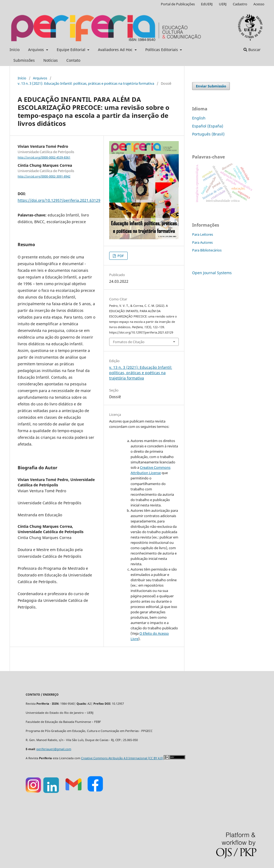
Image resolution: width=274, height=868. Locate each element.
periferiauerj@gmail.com (54, 749)
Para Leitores (203, 234)
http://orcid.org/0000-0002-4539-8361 (44, 157)
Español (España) (208, 126)
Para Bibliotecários (207, 250)
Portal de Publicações (178, 4)
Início (15, 50)
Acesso (259, 4)
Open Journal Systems (212, 273)
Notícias (51, 60)
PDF (120, 256)
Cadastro (240, 4)
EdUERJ (207, 4)
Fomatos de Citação (129, 342)
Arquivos (37, 50)
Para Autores (202, 242)
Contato (73, 60)
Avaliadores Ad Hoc (116, 50)
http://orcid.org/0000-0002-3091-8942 (44, 176)
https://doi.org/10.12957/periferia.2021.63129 (59, 200)
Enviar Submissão (211, 86)
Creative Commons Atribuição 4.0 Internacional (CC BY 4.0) (122, 758)
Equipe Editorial (72, 50)
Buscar (252, 50)
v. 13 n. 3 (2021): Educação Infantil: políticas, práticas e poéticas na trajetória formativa (86, 83)
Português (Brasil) (208, 134)
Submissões (24, 60)
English (199, 118)
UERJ (223, 4)
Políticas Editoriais (162, 50)
